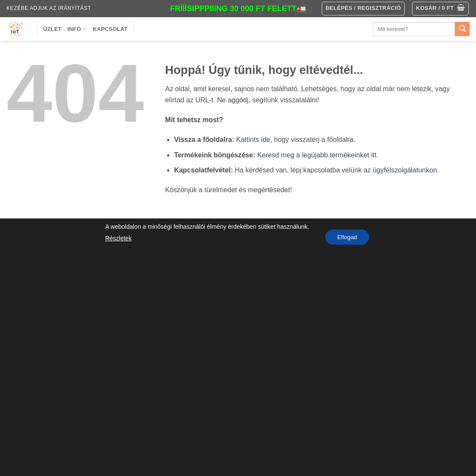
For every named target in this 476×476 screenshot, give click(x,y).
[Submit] (462, 29)
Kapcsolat (110, 29)
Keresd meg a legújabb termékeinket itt (317, 155)
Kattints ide (253, 140)
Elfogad (347, 237)
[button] (440, 9)
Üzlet (53, 29)
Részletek (117, 238)
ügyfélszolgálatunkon (405, 170)
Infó (77, 29)
